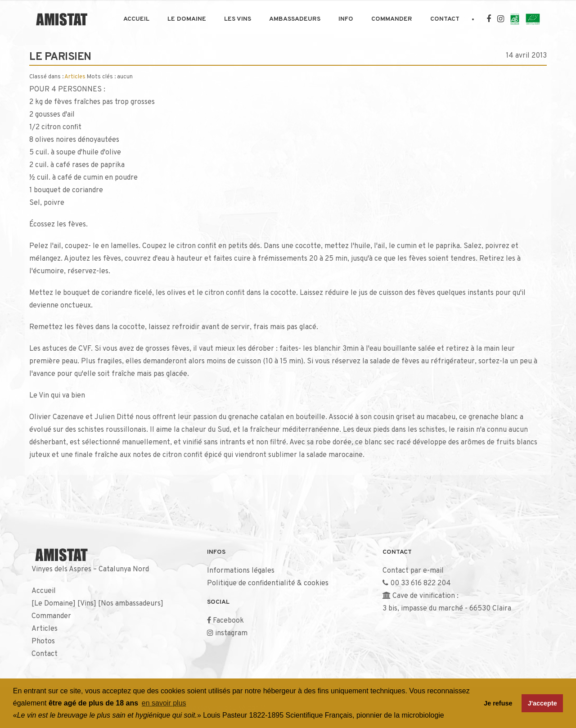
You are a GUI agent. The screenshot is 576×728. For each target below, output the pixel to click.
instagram (231, 633)
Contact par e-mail (413, 571)
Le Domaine (187, 19)
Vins (87, 604)
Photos (43, 642)
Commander (392, 19)
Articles (75, 77)
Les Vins (238, 19)
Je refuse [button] (498, 703)
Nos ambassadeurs (131, 604)
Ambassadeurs (295, 19)
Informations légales (241, 571)
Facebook (228, 621)
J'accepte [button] (542, 703)
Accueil (136, 19)
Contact (445, 19)
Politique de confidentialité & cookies (268, 583)
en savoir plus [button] (164, 703)
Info (346, 19)
